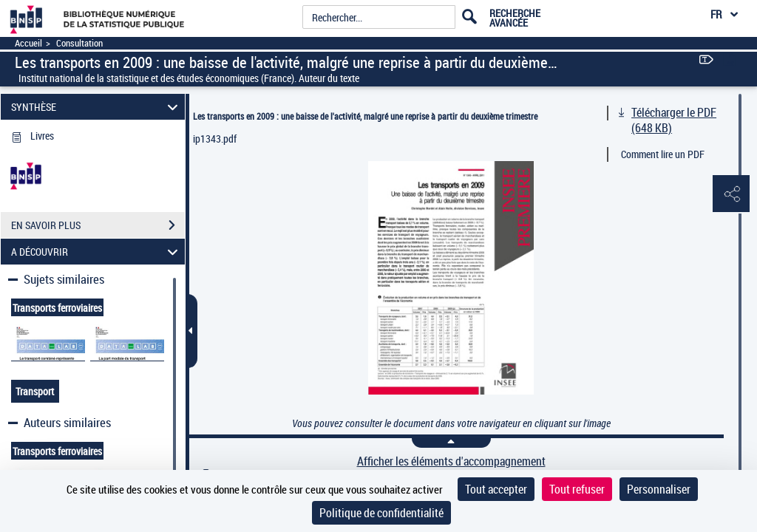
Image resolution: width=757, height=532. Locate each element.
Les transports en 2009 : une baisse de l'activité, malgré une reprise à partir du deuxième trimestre (365, 116)
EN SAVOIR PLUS (98, 225)
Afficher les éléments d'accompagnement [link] (451, 461)
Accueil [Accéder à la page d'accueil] (28, 43)
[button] (731, 194)
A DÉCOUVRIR (97, 252)
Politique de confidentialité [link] (381, 513)
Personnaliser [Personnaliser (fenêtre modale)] (659, 489)
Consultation (79, 43)
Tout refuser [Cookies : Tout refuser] (577, 489)
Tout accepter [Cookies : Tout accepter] (496, 489)
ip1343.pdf (215, 139)
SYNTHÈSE (97, 107)
